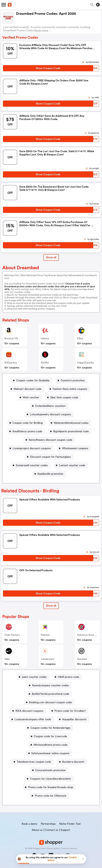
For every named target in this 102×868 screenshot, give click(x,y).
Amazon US (11, 338)
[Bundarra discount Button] (72, 762)
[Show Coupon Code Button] (48, 68)
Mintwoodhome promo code (50, 745)
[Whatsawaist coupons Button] (74, 448)
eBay (80, 338)
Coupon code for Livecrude (50, 736)
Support (65, 830)
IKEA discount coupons (29, 711)
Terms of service (69, 849)
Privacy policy (53, 849)
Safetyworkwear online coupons (50, 753)
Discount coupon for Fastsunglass (50, 457)
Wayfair (45, 635)
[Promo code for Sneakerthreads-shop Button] (49, 787)
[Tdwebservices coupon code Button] (33, 762)
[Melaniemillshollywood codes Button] (70, 423)
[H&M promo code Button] (67, 677)
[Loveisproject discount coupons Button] (31, 448)
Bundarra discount (73, 762)
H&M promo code (68, 677)
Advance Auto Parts (89, 635)
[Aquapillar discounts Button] (73, 719)
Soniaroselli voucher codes (32, 465)
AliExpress (11, 363)
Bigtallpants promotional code (71, 431)
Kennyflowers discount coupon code (50, 440)
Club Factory (12, 635)
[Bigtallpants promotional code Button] (70, 431)
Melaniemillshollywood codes (71, 423)
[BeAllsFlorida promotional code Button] (49, 694)
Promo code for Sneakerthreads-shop (50, 787)
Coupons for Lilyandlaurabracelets (50, 779)
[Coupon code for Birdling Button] (26, 423)
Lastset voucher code (72, 465)
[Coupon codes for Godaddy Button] (32, 380)
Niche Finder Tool (70, 824)
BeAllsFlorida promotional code (50, 694)
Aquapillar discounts (74, 719)
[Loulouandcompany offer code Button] (32, 719)
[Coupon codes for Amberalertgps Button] (49, 728)
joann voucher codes (34, 677)
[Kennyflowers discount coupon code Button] (49, 440)
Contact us (52, 830)
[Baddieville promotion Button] (49, 474)
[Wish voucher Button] (30, 397)
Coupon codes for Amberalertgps (50, 728)
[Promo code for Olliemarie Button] (49, 796)
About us (37, 830)
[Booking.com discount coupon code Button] (49, 702)
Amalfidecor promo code (27, 431)
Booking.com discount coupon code (50, 702)
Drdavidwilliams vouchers (50, 406)
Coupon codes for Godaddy (33, 380)
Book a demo (29, 824)
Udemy (45, 338)
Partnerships (48, 824)
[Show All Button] (51, 606)
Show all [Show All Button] (51, 257)
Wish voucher (31, 397)
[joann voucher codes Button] (33, 677)
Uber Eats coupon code (64, 397)
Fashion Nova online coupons (70, 389)
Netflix (45, 363)
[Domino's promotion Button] (72, 380)
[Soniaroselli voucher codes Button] (31, 465)
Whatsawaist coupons (75, 448)
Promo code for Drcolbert (70, 711)
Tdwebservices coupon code (34, 762)
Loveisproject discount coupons (32, 448)
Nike (7, 659)
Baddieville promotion (50, 474)
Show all (51, 606)
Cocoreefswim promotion (50, 770)
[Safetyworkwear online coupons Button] (49, 753)
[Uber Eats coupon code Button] (63, 397)
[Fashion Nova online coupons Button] (69, 389)
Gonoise (82, 659)
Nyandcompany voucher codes (50, 685)
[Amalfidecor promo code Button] (26, 431)
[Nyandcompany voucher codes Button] (49, 685)
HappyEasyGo (85, 363)
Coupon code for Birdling (28, 423)
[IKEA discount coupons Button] (28, 711)
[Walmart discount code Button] (26, 389)
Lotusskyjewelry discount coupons (50, 414)
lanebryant (47, 659)
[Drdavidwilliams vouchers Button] (49, 406)
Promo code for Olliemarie (50, 796)
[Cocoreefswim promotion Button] (49, 770)
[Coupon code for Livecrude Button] (49, 736)
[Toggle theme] (98, 5)
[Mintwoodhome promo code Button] (49, 745)
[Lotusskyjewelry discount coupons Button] (49, 414)
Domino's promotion (73, 380)
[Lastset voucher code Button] (71, 465)
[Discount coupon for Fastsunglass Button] (49, 457)
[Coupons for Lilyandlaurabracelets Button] (49, 779)
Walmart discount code (28, 389)
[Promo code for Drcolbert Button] (69, 711)
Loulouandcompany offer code (33, 719)
